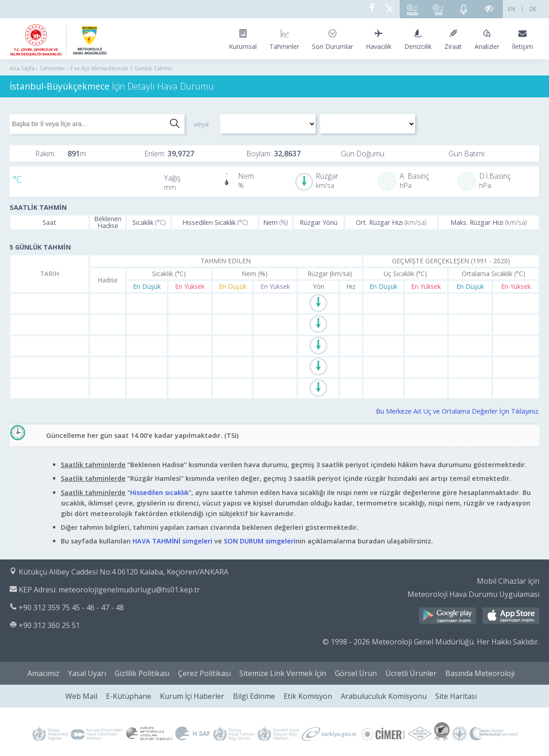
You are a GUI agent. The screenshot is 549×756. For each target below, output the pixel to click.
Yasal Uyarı (87, 673)
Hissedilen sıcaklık (159, 492)
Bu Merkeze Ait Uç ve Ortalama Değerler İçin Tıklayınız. (458, 411)
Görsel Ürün (356, 673)
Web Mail (81, 696)
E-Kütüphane (129, 696)
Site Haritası (456, 696)
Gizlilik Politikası (142, 673)
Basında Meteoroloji (480, 673)
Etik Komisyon (308, 696)
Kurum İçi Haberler (192, 696)
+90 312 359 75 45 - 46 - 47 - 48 (71, 607)
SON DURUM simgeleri (260, 541)
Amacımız (43, 673)
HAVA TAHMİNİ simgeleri (172, 541)
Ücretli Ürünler (411, 673)
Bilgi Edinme (254, 696)
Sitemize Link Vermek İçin (283, 673)
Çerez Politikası (204, 673)
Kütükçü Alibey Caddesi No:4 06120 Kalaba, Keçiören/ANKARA (124, 572)
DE (533, 9)
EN (512, 9)
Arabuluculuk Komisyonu (384, 696)
